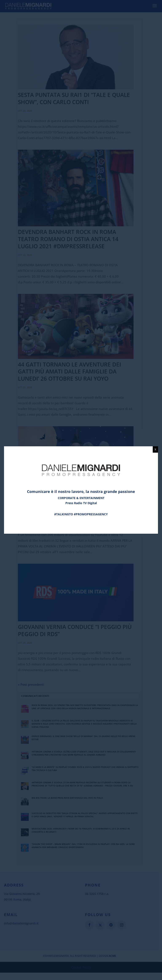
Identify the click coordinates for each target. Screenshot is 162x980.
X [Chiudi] (155, 449)
